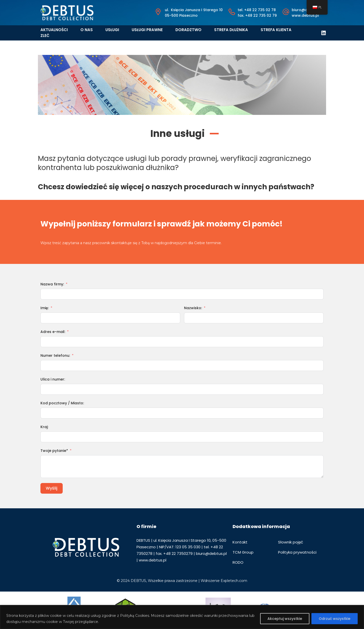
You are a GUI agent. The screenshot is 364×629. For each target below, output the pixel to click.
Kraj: (44, 427)
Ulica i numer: (53, 379)
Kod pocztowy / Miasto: (62, 403)
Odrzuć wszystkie (335, 619)
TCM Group (243, 552)
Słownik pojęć (291, 542)
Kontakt (240, 542)
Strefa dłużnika (231, 30)
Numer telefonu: (55, 355)
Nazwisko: (193, 308)
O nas (87, 30)
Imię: (45, 308)
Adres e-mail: (53, 332)
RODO (238, 562)
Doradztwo (188, 30)
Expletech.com (234, 581)
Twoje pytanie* (54, 451)
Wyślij (52, 488)
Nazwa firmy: (52, 284)
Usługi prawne (147, 30)
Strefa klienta (276, 30)
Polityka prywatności (297, 552)
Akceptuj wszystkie (285, 619)
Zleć (45, 36)
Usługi (112, 30)
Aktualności (54, 30)
